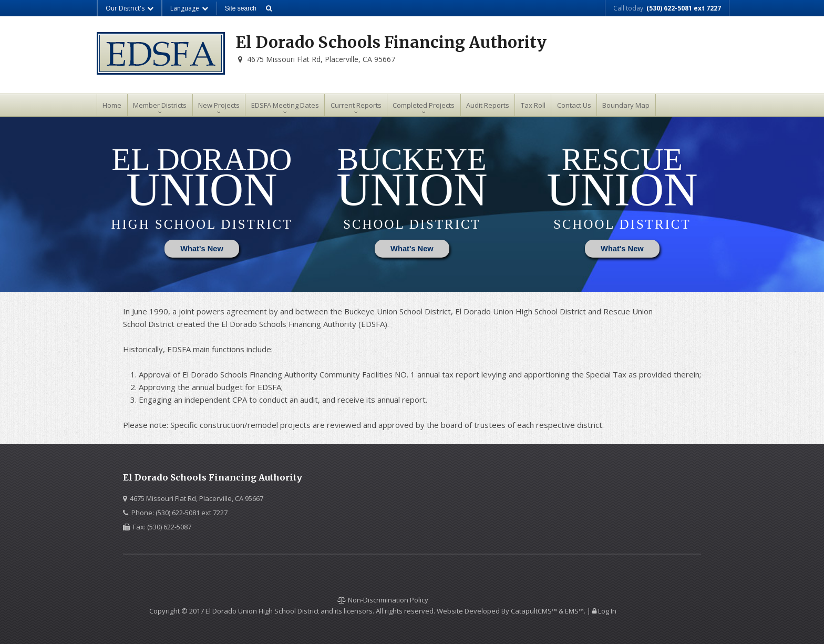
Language (189, 8)
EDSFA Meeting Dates (285, 105)
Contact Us (574, 105)
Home (112, 105)
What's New (202, 249)
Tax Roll (533, 105)
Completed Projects (424, 105)
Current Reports (356, 105)
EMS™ (574, 611)
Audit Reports (488, 105)
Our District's (130, 8)
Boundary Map (626, 105)
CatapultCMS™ (534, 611)
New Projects (219, 105)
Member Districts (160, 105)
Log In (607, 611)
